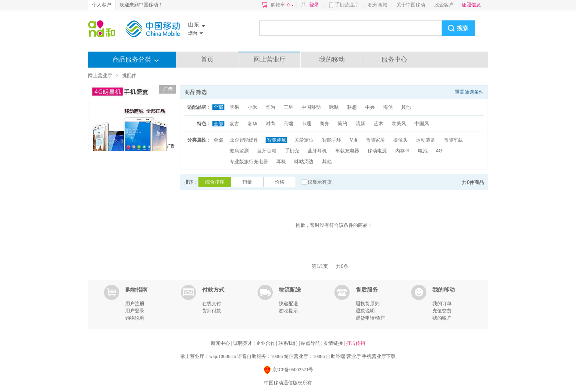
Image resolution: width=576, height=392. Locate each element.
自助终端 (336, 356)
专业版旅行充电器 (249, 162)
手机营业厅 (347, 5)
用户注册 (135, 304)
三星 (288, 107)
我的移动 (332, 59)
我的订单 (442, 304)
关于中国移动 (411, 5)
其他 (406, 107)
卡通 (306, 124)
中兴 (370, 107)
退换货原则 (368, 304)
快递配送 (288, 304)
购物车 (282, 5)
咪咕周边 (304, 162)
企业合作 (266, 343)
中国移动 (311, 107)
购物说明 (135, 318)
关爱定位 (304, 140)
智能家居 (375, 140)
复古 (234, 124)
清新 (360, 124)
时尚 (270, 124)
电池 (423, 151)
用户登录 (135, 311)
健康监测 (239, 151)
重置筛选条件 (469, 92)
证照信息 (471, 5)
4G (439, 151)
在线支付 (212, 304)
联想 (352, 107)
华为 (270, 107)
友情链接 (334, 343)
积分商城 (378, 5)
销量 (247, 182)
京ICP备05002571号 (288, 370)
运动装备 (426, 140)
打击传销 (356, 343)
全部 (218, 107)
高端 (288, 124)
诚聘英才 (243, 343)
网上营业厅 (270, 59)
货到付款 (212, 311)
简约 (342, 124)
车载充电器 (347, 151)
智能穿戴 (276, 140)
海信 (388, 107)
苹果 (234, 107)
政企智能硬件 (244, 140)
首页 (207, 59)
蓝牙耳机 (317, 151)
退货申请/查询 (371, 318)
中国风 (422, 124)
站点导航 (311, 343)
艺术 (378, 124)
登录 (314, 5)
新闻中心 (221, 343)
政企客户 (444, 5)
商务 (324, 124)
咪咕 (334, 107)
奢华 (252, 124)
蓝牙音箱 (267, 151)
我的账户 (442, 318)
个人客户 (102, 5)
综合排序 (215, 182)
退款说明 (365, 311)
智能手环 (332, 140)
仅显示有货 (320, 182)
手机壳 (292, 151)
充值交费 (442, 311)
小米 (252, 107)
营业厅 (354, 356)
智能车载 (453, 140)
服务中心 (394, 59)
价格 (280, 182)
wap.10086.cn (223, 356)
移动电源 (377, 151)
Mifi (353, 140)
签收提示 (288, 311)
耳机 (281, 162)
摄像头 (400, 140)
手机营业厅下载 (379, 356)
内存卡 (402, 151)
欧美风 (399, 124)
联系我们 (289, 343)
